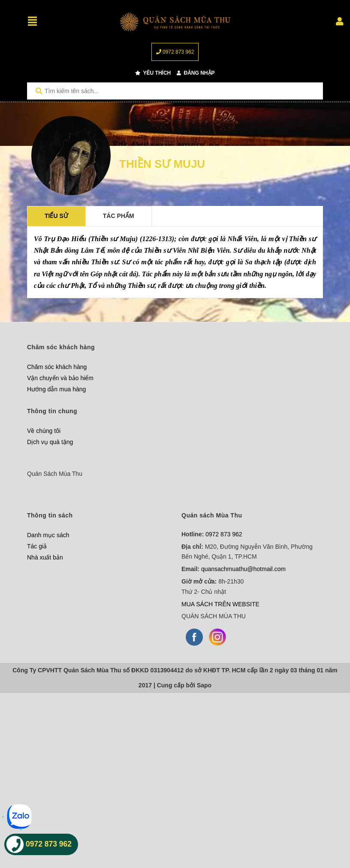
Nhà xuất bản (45, 557)
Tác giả (37, 546)
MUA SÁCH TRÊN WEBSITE (220, 604)
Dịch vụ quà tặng (50, 442)
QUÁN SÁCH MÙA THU (214, 616)
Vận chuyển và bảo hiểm (60, 378)
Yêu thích (153, 73)
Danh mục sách (48, 535)
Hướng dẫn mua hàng (56, 389)
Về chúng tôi (44, 431)
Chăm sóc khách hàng (57, 367)
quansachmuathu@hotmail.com (243, 569)
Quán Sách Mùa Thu (55, 474)
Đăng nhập (196, 73)
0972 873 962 (175, 52)
